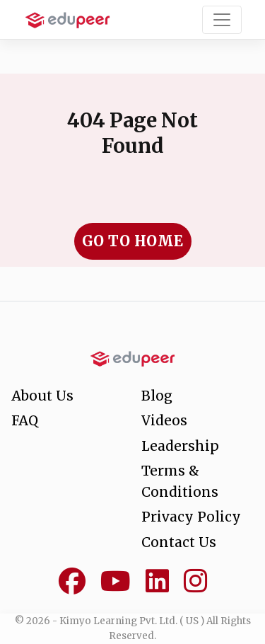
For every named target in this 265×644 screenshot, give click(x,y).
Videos (164, 420)
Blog (157, 396)
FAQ (25, 420)
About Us (42, 396)
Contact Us (179, 542)
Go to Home (133, 241)
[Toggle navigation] (222, 20)
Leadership (180, 446)
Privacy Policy (191, 517)
